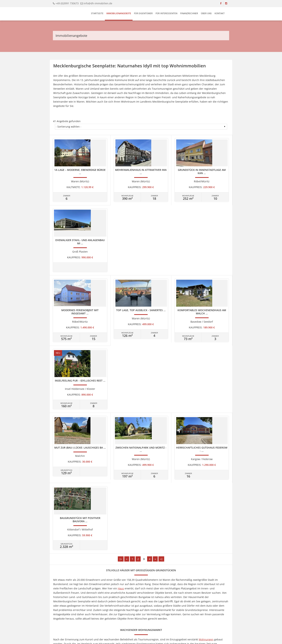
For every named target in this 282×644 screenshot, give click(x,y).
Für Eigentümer (143, 13)
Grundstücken (125, 482)
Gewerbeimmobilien (216, 490)
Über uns (206, 13)
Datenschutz (133, 618)
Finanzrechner (189, 13)
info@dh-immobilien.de (98, 3)
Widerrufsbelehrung (161, 618)
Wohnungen (206, 435)
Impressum (110, 618)
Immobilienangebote (119, 13)
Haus (121, 384)
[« (121, 355)
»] (161, 355)
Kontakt (220, 13)
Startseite (97, 13)
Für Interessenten (166, 13)
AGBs (175, 618)
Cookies (145, 618)
